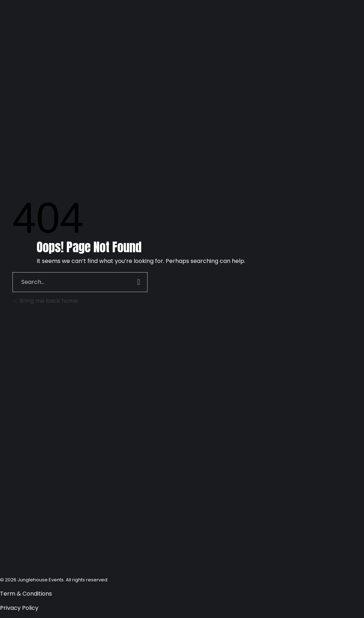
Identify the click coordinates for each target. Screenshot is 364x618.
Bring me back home (45, 301)
